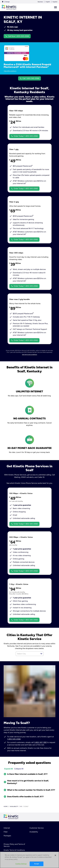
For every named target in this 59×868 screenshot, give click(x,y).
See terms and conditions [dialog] (29, 354)
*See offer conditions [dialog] (10, 71)
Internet (7, 828)
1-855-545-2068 (14, 739)
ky (21, 806)
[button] (41, 654)
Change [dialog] (7, 2)
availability (14, 806)
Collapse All (19, 769)
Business (40, 2)
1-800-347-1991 (40, 742)
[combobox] (27, 654)
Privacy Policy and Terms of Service (14, 845)
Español (55, 2)
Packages (7, 836)
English (48, 2)
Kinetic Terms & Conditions (14, 850)
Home (6, 806)
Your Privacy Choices (14, 854)
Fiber (6, 832)
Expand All (9, 769)
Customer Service (37, 828)
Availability (34, 832)
